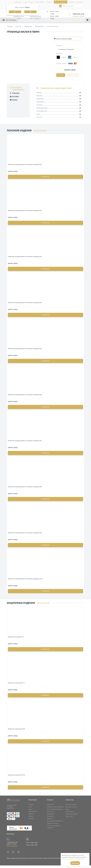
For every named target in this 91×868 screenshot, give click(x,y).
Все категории (11, 20)
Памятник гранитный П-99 (16, 777)
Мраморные (51, 816)
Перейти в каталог (40, 133)
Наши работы (40, 2)
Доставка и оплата (71, 809)
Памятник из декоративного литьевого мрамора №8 (25, 489)
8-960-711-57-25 (12, 847)
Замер (68, 812)
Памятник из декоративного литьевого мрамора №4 (25, 305)
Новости (49, 2)
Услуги (31, 2)
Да (15, 12)
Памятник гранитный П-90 (16, 731)
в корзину (45, 179)
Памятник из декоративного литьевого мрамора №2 (25, 213)
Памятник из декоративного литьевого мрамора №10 (25, 581)
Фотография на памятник (55, 823)
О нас (25, 2)
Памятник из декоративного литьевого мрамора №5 (25, 351)
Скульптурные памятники (55, 812)
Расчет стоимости (71, 807)
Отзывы (72, 2)
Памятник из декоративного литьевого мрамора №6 (25, 397)
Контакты (80, 2)
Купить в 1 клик (73, 78)
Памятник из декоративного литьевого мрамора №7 (25, 443)
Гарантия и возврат (72, 816)
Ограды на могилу (53, 826)
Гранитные (50, 814)
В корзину (74, 75)
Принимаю (75, 863)
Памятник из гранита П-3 (16, 639)
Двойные (50, 821)
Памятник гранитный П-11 (16, 685)
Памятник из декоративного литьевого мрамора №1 (25, 167)
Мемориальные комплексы (55, 809)
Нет (30, 12)
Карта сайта (69, 819)
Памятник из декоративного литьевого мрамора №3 (25, 259)
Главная (31, 807)
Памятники (51, 807)
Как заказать (69, 814)
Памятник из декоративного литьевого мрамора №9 (25, 535)
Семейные (50, 819)
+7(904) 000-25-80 (78, 14)
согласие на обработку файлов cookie (73, 859)
